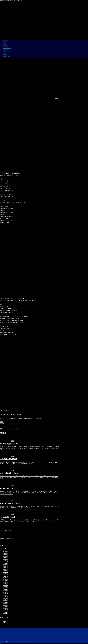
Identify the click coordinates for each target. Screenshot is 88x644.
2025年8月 (5, 565)
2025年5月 (5, 569)
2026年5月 (5, 552)
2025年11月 (5, 560)
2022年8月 (5, 612)
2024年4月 (5, 588)
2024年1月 (5, 592)
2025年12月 (5, 559)
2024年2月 (5, 591)
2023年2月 (5, 607)
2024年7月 (5, 584)
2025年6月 (5, 568)
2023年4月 (5, 604)
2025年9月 (5, 563)
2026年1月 (5, 558)
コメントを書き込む (5, 542)
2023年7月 (5, 599)
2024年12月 (5, 576)
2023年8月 (5, 598)
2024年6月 (5, 585)
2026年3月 (5, 555)
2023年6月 (5, 601)
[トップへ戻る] (1, 644)
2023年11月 (5, 595)
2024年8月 (5, 582)
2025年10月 (5, 562)
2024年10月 (5, 579)
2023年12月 (5, 594)
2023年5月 (5, 602)
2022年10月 (5, 610)
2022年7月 (5, 614)
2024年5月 (5, 586)
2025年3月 (5, 572)
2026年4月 (5, 553)
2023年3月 (5, 605)
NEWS (2, 422)
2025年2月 (5, 573)
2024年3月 (5, 589)
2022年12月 (5, 608)
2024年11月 (5, 578)
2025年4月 (5, 571)
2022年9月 (5, 611)
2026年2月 (5, 556)
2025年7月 (5, 566)
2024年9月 (5, 581)
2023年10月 (5, 597)
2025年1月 (5, 575)
